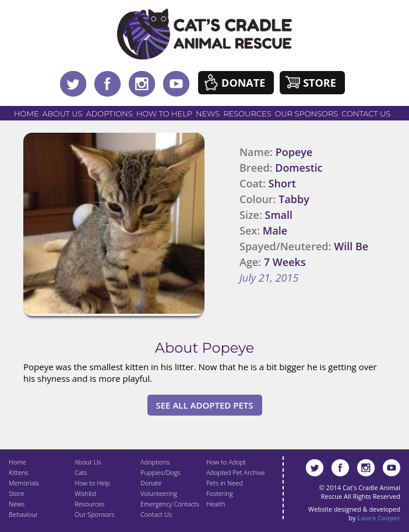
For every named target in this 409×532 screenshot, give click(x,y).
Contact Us (366, 114)
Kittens (19, 472)
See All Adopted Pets (205, 405)
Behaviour (23, 514)
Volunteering (159, 493)
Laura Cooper (379, 518)
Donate (243, 83)
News (208, 114)
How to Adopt (226, 462)
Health (216, 504)
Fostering (220, 493)
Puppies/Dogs (160, 472)
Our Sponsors (307, 114)
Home (27, 114)
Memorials (24, 483)
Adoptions (109, 114)
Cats (81, 472)
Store (320, 83)
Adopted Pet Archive (235, 472)
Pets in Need (225, 483)
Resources (247, 114)
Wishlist (86, 493)
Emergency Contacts (170, 504)
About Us (63, 114)
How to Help (164, 114)
